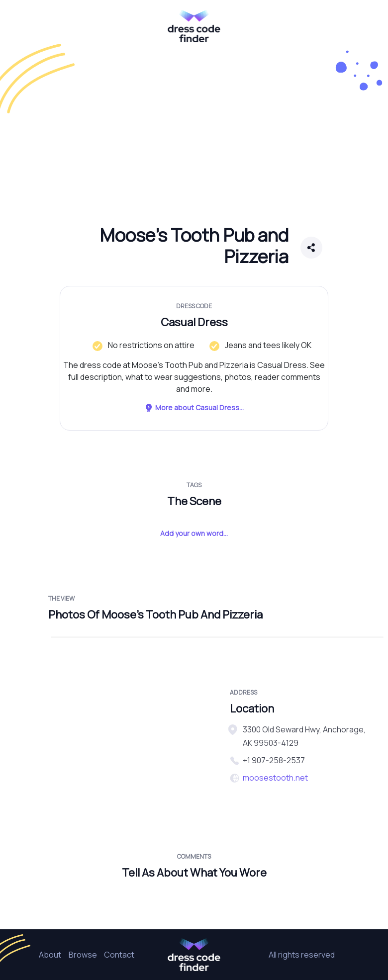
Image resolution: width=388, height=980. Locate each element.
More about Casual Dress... (194, 407)
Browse (83, 955)
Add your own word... (194, 533)
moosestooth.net (275, 778)
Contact (119, 955)
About (50, 955)
